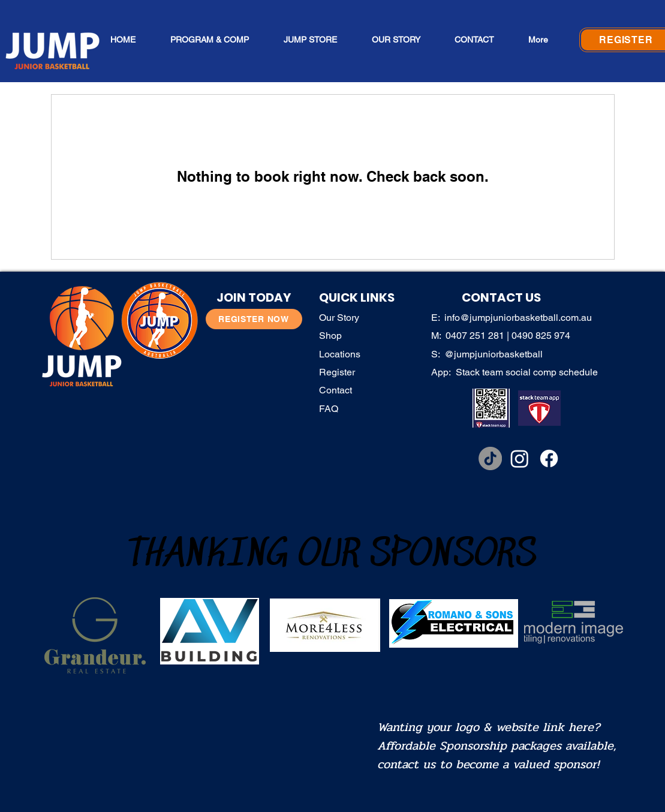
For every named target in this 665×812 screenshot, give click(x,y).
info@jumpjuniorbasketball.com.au (518, 318)
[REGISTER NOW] (254, 319)
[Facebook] (549, 458)
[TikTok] (490, 458)
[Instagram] (520, 458)
